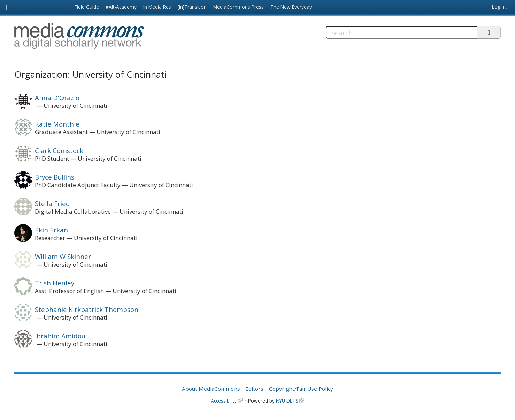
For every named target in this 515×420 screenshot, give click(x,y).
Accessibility (224, 401)
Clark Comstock (59, 150)
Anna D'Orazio (57, 97)
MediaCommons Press (239, 7)
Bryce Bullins (55, 177)
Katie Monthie (57, 124)
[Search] (402, 32)
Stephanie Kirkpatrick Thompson (87, 309)
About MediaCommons (211, 389)
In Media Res (157, 7)
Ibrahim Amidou (60, 336)
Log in (499, 7)
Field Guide (87, 7)
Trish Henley (55, 283)
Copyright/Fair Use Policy (301, 389)
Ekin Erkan (51, 230)
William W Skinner (63, 256)
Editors (254, 389)
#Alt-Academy (121, 7)
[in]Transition (192, 7)
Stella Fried (52, 203)
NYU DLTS (287, 401)
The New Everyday (291, 7)
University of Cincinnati (75, 105)
